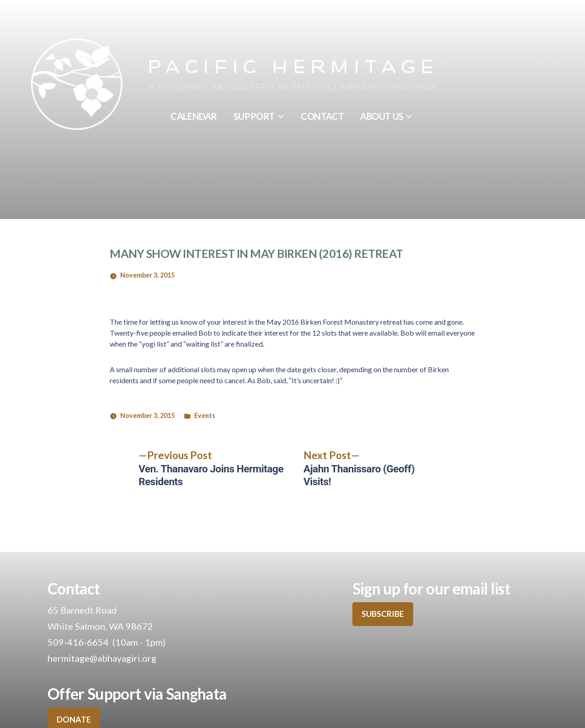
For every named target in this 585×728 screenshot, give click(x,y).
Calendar (194, 116)
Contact (322, 116)
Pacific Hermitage (292, 68)
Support (254, 116)
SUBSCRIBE (383, 614)
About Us (382, 116)
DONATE (74, 719)
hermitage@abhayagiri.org (102, 658)
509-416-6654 (78, 642)
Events (205, 415)
